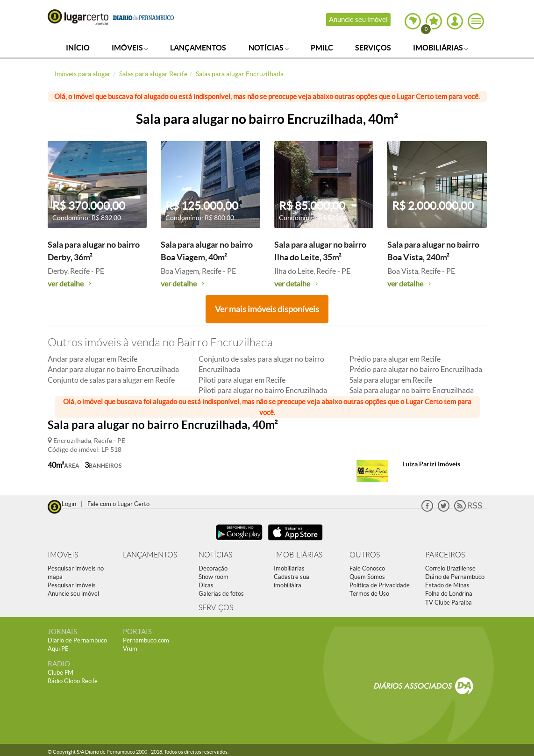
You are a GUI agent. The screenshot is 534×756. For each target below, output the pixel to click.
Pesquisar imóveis (72, 585)
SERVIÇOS (216, 608)
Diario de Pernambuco (77, 640)
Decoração (213, 568)
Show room (214, 577)
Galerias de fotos (221, 594)
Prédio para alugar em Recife (395, 359)
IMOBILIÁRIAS (298, 555)
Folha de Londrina (449, 594)
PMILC (322, 48)
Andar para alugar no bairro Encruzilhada (113, 369)
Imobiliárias (441, 48)
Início (78, 48)
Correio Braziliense (450, 568)
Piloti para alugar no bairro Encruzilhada (263, 390)
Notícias (269, 48)
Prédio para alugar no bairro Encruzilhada (416, 369)
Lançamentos (198, 48)
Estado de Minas (447, 585)
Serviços (373, 48)
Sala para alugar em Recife (391, 380)
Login (69, 504)
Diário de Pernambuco (455, 577)
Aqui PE (58, 649)
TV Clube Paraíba (449, 603)
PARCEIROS (445, 555)
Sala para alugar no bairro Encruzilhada (412, 390)
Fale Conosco (367, 568)
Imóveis (130, 48)
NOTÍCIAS (215, 555)
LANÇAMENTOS (150, 555)
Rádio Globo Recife (73, 681)
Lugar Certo (78, 17)
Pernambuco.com (146, 640)
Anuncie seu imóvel (358, 19)
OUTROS (365, 555)
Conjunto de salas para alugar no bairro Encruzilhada (261, 364)
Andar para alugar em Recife (93, 359)
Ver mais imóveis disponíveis (267, 309)
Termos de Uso (369, 594)
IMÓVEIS (63, 555)
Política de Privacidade (380, 585)
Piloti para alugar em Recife (242, 380)
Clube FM (61, 673)
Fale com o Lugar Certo (118, 504)
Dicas (206, 585)
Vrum (130, 649)
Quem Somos (367, 577)
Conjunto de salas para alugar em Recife (111, 380)
